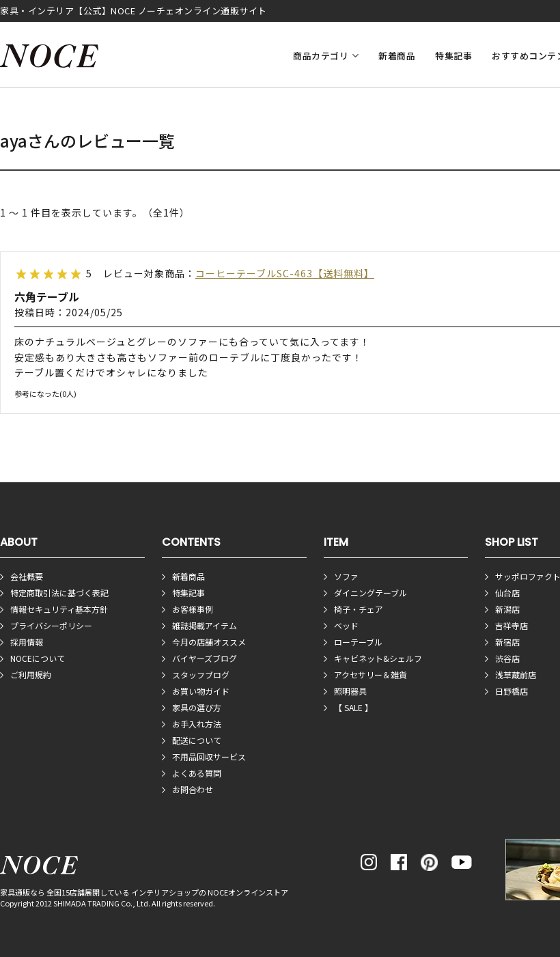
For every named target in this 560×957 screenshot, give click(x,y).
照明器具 (350, 691)
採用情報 (27, 642)
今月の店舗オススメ (209, 642)
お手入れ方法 (197, 724)
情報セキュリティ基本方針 (59, 609)
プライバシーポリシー (51, 625)
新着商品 (397, 56)
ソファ (346, 576)
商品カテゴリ (321, 56)
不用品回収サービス (209, 757)
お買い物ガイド (201, 691)
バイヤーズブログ (205, 658)
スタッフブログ (201, 675)
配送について (197, 740)
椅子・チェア (359, 609)
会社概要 (27, 576)
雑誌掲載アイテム (205, 625)
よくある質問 (197, 773)
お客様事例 (193, 609)
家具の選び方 (197, 707)
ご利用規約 (31, 675)
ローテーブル (358, 642)
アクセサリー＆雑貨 (370, 675)
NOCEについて (38, 658)
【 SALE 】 (353, 707)
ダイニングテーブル (370, 593)
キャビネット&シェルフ (378, 658)
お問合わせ (193, 789)
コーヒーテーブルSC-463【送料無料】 (285, 273)
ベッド (346, 625)
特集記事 (453, 56)
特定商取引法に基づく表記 (59, 593)
